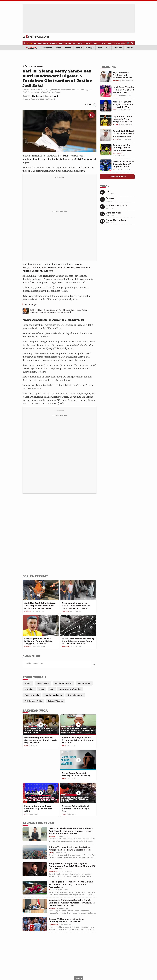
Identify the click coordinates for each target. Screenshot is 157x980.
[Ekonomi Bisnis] (41, 43)
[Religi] (88, 43)
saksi (46, 276)
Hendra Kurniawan (45, 268)
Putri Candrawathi (86, 159)
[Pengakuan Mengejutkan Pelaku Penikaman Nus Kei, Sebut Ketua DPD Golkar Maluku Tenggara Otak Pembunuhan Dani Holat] (78, 590)
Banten (68, 48)
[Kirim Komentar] (94, 664)
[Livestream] (120, 43)
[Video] (95, 43)
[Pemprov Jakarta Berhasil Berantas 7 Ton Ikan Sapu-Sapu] (78, 793)
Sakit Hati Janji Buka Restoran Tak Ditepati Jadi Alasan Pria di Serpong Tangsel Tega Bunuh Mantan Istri (59, 311)
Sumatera (47, 48)
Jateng (78, 48)
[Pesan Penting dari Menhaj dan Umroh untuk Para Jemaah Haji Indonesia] (41, 725)
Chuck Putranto (66, 268)
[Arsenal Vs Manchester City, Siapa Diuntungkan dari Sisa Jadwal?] (35, 924)
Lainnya (129, 48)
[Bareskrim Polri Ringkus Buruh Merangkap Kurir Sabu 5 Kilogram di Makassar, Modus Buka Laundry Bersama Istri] (35, 834)
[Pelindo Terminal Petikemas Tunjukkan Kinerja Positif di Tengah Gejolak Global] (35, 852)
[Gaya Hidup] (78, 43)
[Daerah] (53, 43)
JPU (33, 283)
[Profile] (128, 43)
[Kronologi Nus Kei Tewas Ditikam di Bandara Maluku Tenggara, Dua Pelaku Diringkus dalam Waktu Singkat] (41, 626)
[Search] (132, 43)
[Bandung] (32, 48)
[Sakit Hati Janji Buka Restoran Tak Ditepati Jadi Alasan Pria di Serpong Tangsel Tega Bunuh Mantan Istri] (26, 311)
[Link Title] (24, 66)
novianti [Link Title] (54, 96)
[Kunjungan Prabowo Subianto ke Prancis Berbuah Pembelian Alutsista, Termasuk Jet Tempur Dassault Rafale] (35, 906)
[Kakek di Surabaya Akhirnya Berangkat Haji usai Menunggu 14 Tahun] (78, 725)
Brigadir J (43, 159)
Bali (108, 48)
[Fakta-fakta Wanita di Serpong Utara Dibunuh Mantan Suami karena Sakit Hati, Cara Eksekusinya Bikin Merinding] (78, 626)
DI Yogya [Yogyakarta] (90, 48)
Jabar (58, 48)
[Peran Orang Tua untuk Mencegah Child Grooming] (78, 760)
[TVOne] (102, 43)
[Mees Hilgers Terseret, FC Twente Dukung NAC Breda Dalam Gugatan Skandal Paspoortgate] (35, 888)
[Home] (36, 36)
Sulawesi (118, 48)
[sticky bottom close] (79, 978)
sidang (64, 156)
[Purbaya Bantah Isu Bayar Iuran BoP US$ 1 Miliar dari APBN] (41, 793)
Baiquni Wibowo (44, 271)
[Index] (110, 43)
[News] (30, 43)
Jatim (100, 48)
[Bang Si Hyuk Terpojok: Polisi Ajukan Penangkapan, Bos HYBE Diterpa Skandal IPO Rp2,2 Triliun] (35, 869)
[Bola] (61, 43)
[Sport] (68, 43)
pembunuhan (30, 159)
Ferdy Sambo (63, 159)
